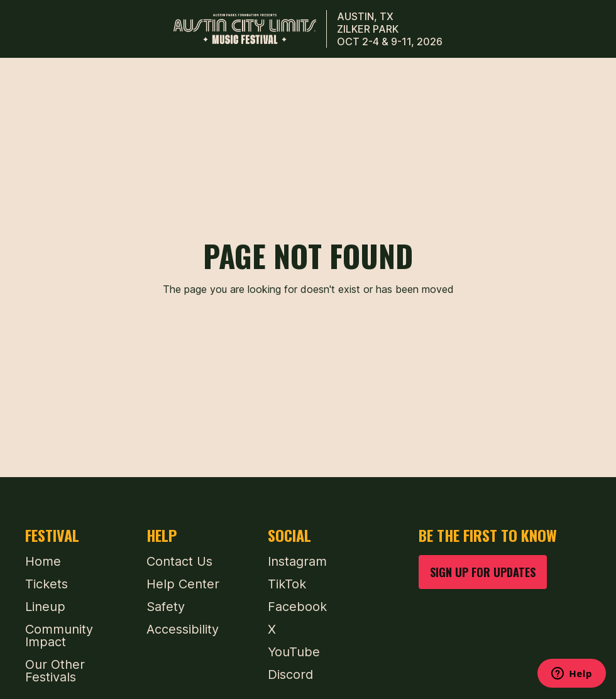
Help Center (183, 584)
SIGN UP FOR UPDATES (483, 572)
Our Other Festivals (55, 671)
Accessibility (183, 629)
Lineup (45, 607)
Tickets (47, 584)
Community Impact (59, 636)
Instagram (297, 561)
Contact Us (179, 561)
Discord (290, 674)
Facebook (297, 607)
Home (43, 561)
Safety (166, 607)
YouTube (294, 652)
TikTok (287, 584)
